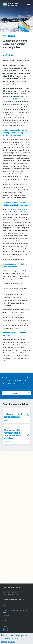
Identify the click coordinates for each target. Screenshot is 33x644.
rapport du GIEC (13, 99)
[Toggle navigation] (29, 4)
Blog (4, 36)
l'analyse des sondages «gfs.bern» (18, 209)
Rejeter (4, 642)
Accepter (12, 642)
